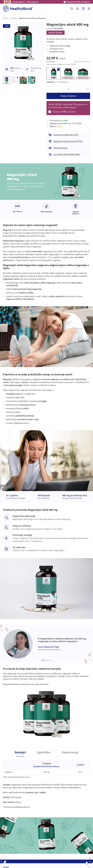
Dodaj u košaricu (68, 96)
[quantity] (68, 89)
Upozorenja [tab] (70, 752)
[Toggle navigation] (89, 9)
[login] (77, 9)
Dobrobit (14, 18)
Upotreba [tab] (44, 752)
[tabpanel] (46, 782)
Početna (6, 18)
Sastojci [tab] (20, 752)
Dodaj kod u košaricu (78, 2)
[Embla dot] (43, 660)
